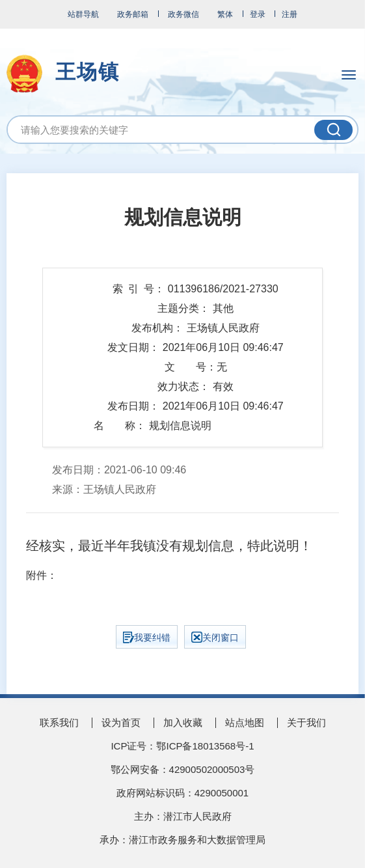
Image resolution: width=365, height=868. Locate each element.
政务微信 (183, 14)
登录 (258, 14)
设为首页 (121, 722)
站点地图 (245, 722)
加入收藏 (183, 722)
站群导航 (83, 14)
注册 (290, 14)
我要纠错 (147, 637)
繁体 (225, 14)
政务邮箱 (133, 14)
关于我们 (306, 722)
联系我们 (59, 722)
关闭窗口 (215, 637)
